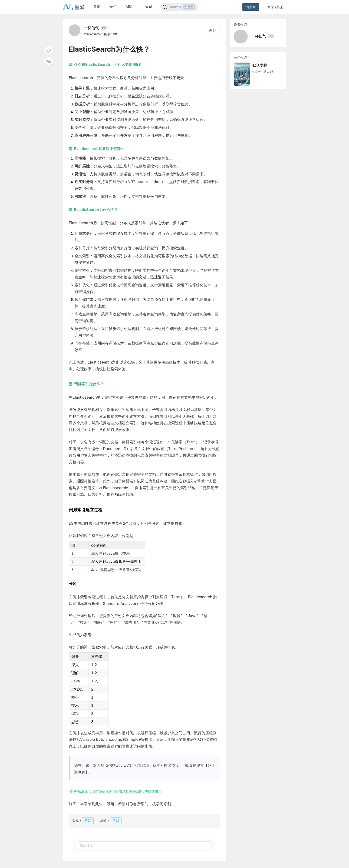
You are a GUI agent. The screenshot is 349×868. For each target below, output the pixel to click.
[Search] (179, 7)
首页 (97, 7)
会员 (149, 7)
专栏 (113, 7)
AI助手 (131, 7)
